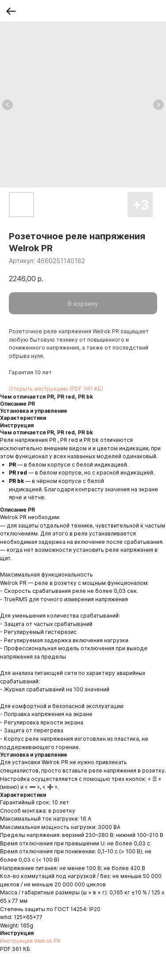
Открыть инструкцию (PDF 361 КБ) (56, 389)
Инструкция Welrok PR (30, 941)
